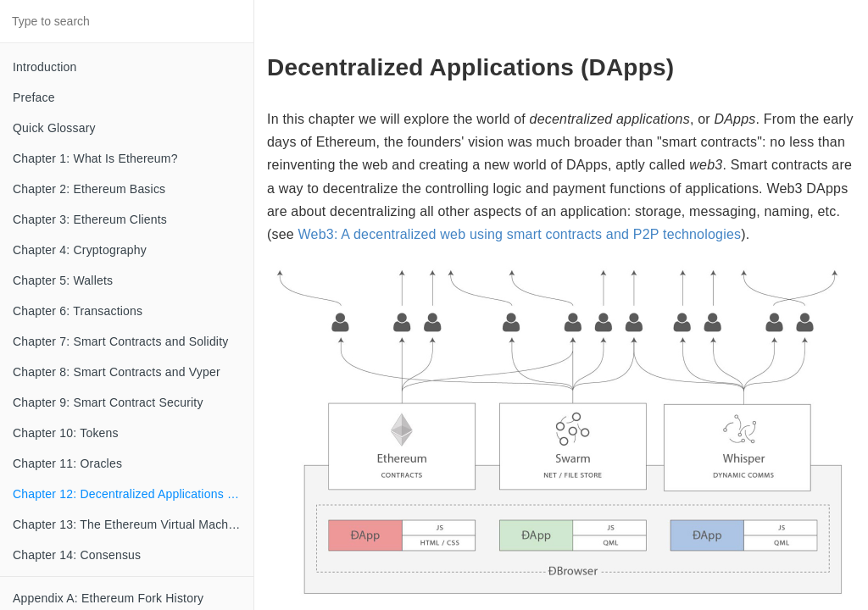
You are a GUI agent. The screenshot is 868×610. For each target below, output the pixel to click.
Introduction (45, 67)
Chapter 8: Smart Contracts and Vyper (117, 372)
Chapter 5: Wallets (63, 280)
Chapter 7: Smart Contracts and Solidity (120, 341)
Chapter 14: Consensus (77, 555)
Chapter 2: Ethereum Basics (89, 189)
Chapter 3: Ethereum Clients (90, 219)
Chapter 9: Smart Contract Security (108, 402)
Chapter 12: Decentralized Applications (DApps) (133, 494)
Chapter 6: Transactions (78, 311)
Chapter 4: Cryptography (80, 250)
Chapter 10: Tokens (66, 433)
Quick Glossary (54, 128)
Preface (34, 97)
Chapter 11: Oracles (67, 463)
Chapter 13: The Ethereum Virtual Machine (129, 524)
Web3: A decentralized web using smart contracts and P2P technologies (520, 234)
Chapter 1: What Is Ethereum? (95, 158)
